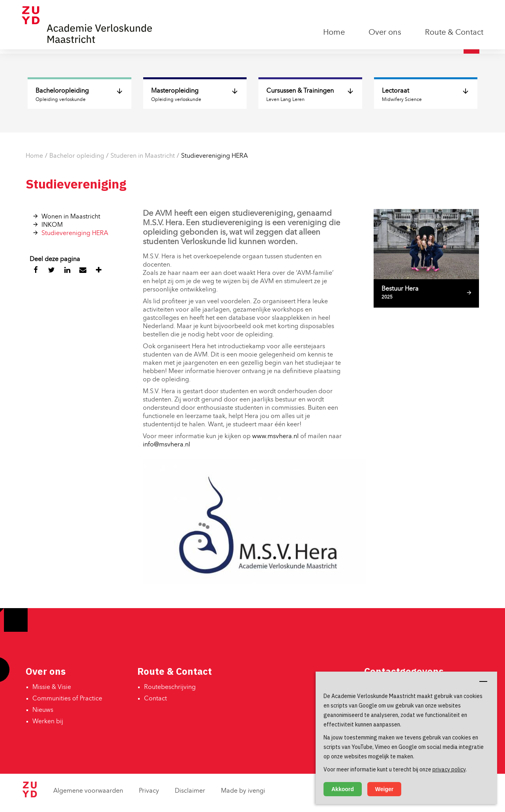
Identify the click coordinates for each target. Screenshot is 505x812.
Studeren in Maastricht (143, 156)
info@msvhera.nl (166, 445)
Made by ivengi (243, 791)
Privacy (149, 791)
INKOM (52, 225)
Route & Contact (454, 33)
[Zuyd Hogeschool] (30, 796)
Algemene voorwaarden (88, 791)
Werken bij (48, 722)
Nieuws (43, 710)
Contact (155, 699)
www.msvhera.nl (275, 437)
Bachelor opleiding (77, 156)
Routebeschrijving (170, 687)
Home (334, 33)
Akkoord (343, 789)
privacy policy (449, 769)
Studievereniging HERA (214, 156)
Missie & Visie (52, 687)
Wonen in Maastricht (71, 217)
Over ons (385, 33)
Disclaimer (190, 791)
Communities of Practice (67, 699)
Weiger (384, 789)
